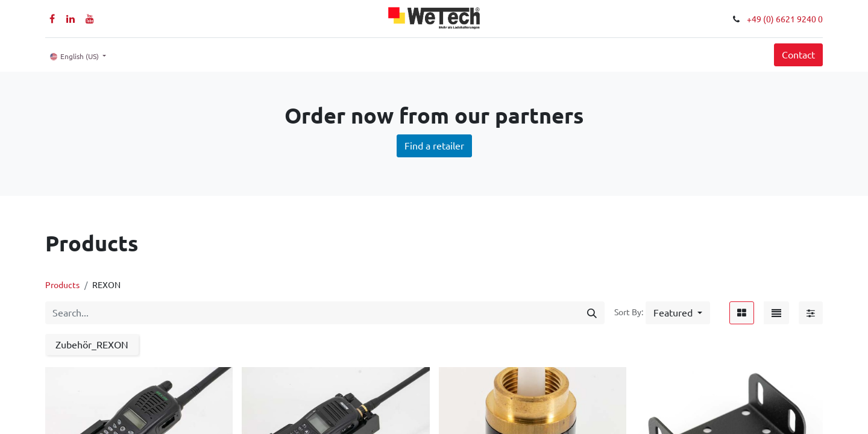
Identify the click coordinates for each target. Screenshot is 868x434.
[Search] (592, 313)
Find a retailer (434, 146)
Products (62, 285)
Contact (798, 55)
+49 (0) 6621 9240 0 (785, 19)
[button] (678, 313)
